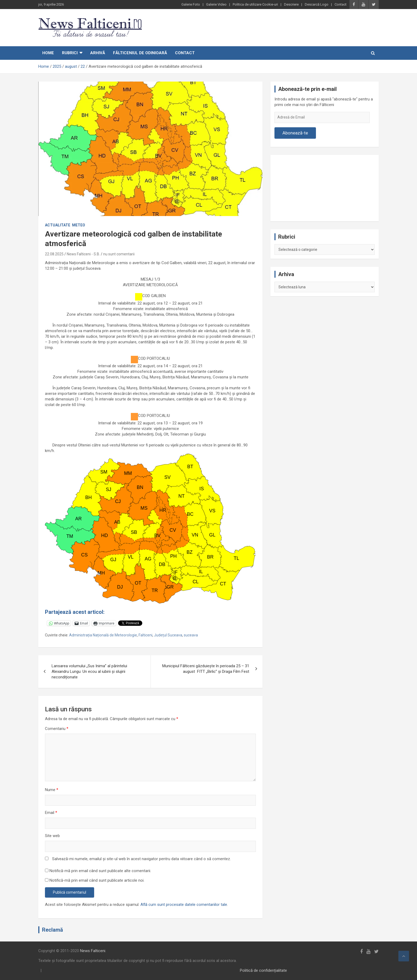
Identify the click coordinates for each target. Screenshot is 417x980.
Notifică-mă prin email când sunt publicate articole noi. (97, 880)
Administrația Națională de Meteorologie (103, 635)
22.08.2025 (54, 254)
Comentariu (57, 729)
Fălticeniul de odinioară (140, 53)
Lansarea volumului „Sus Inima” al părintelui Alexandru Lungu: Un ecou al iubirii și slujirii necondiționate (89, 671)
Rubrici (70, 53)
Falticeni (145, 635)
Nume (52, 790)
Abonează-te (295, 133)
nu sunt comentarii (119, 254)
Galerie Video (216, 4)
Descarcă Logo (317, 4)
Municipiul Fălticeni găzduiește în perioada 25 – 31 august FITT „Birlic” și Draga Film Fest (206, 669)
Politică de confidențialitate (263, 970)
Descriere (291, 4)
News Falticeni (93, 951)
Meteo (79, 225)
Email (51, 813)
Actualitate (58, 225)
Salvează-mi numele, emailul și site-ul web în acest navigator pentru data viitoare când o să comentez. (141, 859)
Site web (52, 836)
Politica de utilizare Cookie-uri (255, 4)
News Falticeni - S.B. (83, 254)
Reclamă (53, 930)
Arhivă (98, 53)
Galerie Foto (191, 4)
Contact (341, 4)
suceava (191, 635)
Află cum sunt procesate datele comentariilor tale (184, 905)
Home (48, 53)
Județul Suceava (168, 635)
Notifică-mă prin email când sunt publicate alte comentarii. (100, 871)
